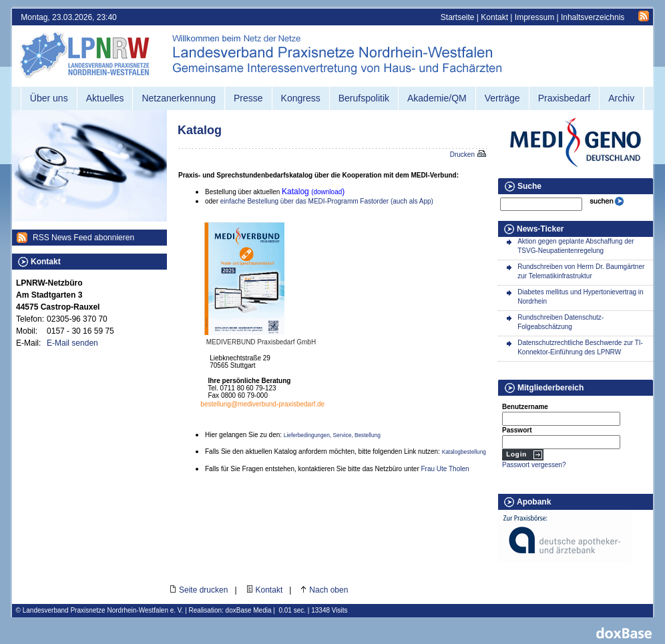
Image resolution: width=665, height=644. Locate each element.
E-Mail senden (72, 343)
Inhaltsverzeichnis (593, 17)
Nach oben (328, 590)
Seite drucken (203, 590)
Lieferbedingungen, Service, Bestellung (332, 435)
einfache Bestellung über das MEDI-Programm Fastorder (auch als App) (327, 201)
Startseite (458, 17)
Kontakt (494, 17)
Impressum (534, 17)
